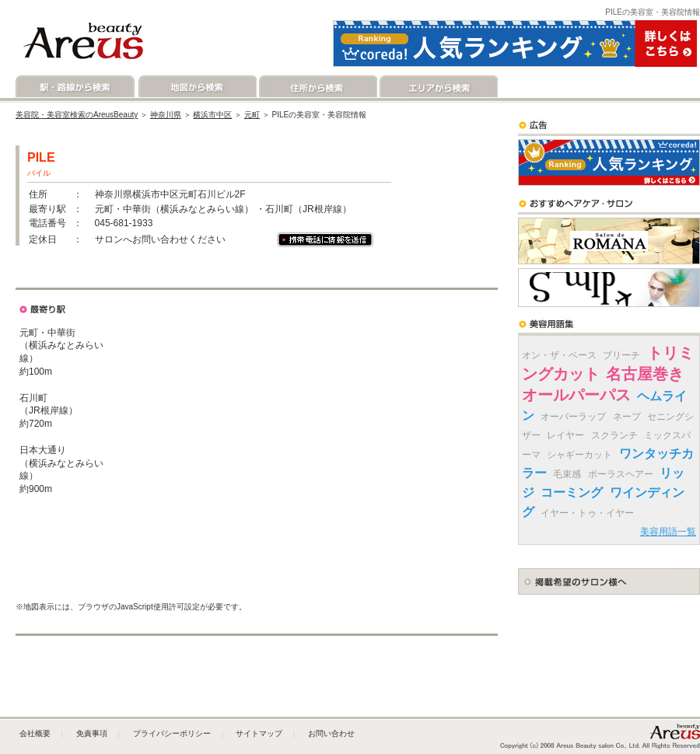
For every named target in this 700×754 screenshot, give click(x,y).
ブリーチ (621, 355)
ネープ (627, 417)
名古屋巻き (645, 374)
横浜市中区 (212, 115)
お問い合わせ (331, 733)
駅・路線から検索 (76, 87)
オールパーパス (576, 395)
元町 (252, 115)
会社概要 (35, 733)
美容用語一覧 (668, 532)
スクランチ (614, 435)
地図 (67, 276)
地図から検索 (196, 87)
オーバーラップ (573, 417)
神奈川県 (166, 115)
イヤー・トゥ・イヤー (587, 513)
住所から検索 (317, 87)
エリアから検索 (437, 87)
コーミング (572, 492)
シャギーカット (579, 455)
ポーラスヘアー (621, 474)
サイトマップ (259, 733)
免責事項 (92, 733)
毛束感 (567, 474)
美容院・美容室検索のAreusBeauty (77, 115)
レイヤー (565, 435)
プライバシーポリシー (172, 733)
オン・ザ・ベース (559, 355)
